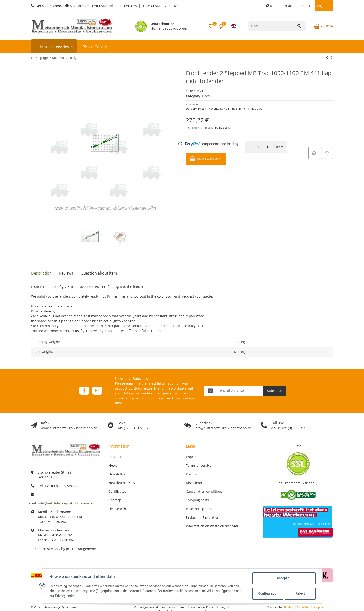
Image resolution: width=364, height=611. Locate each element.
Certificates (117, 491)
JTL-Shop (289, 607)
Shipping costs (197, 500)
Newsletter (117, 474)
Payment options (199, 509)
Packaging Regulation (203, 517)
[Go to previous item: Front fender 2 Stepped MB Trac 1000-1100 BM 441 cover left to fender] (327, 58)
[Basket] (322, 26)
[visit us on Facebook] (84, 391)
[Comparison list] (221, 26)
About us (115, 457)
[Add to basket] (206, 159)
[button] (280, 6)
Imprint (192, 457)
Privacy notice (65, 596)
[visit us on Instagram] (97, 391)
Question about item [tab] (99, 273)
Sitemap (115, 500)
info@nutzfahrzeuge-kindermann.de (67, 503)
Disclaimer (194, 483)
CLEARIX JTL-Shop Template (315, 607)
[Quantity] (259, 147)
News (113, 465)
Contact (304, 6)
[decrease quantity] (250, 147)
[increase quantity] (268, 147)
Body (206, 96)
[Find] (272, 26)
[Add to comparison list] (314, 153)
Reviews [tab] (66, 273)
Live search (117, 509)
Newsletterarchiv (122, 483)
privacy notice (142, 393)
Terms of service (199, 465)
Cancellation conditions (204, 491)
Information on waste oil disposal (212, 526)
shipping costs (221, 128)
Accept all (284, 578)
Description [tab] (41, 273)
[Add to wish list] (327, 153)
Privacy (191, 474)
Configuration (268, 593)
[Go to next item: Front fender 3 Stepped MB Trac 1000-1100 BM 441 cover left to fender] (332, 58)
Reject (300, 593)
